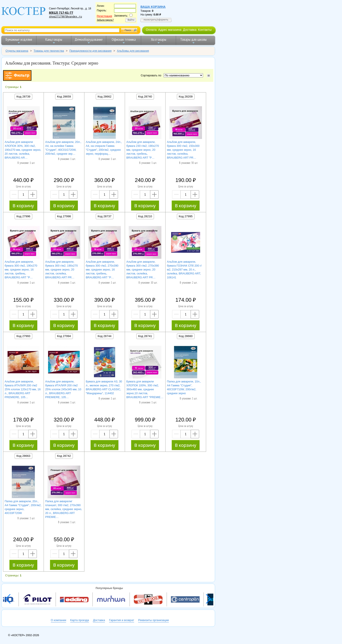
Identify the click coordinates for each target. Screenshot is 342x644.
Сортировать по (152, 75)
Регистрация (104, 16)
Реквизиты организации (153, 620)
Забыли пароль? (105, 20)
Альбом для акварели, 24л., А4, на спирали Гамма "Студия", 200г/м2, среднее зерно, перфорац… (104, 148)
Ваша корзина (153, 7)
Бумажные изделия (19, 41)
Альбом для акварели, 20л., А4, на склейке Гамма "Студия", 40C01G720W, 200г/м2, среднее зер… (63, 148)
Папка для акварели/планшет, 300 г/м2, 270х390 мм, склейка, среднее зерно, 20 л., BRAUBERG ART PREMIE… (64, 509)
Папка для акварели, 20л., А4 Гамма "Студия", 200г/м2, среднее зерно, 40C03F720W (23, 507)
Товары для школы (193, 41)
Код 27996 (23, 216)
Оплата (151, 30)
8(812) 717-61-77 (61, 13)
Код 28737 (105, 216)
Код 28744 (105, 336)
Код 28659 (64, 97)
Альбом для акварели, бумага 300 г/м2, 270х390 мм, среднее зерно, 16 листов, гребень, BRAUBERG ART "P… (102, 270)
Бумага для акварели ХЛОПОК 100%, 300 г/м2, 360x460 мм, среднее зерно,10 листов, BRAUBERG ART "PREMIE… (145, 389)
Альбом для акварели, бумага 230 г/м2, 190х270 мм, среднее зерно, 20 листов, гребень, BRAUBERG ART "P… (143, 150)
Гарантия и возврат (122, 620)
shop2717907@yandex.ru (65, 17)
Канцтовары (54, 41)
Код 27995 (186, 216)
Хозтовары (159, 41)
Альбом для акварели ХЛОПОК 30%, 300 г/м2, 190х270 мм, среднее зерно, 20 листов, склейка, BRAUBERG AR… (23, 150)
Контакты (205, 30)
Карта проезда (80, 620)
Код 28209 (186, 97)
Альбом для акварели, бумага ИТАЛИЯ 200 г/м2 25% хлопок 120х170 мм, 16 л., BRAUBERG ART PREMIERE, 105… (23, 389)
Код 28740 (145, 97)
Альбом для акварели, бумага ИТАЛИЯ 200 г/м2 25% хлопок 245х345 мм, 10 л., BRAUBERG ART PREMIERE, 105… (63, 389)
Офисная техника (124, 41)
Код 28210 (145, 216)
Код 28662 (105, 97)
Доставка (190, 30)
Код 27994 (64, 336)
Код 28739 (23, 97)
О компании (59, 620)
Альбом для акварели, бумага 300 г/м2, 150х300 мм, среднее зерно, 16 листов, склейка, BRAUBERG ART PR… (183, 150)
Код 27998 (64, 216)
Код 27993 (23, 336)
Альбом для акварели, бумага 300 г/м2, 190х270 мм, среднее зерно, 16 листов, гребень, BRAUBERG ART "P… (21, 270)
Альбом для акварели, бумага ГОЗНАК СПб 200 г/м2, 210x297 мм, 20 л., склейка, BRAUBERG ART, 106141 (184, 270)
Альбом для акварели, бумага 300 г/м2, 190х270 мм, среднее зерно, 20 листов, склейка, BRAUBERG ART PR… (62, 270)
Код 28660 (186, 336)
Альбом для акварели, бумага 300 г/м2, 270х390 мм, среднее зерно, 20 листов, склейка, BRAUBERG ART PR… (143, 270)
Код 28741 (145, 336)
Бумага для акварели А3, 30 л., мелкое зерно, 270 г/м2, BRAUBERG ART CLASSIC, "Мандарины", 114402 (104, 387)
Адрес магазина (170, 30)
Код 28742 (64, 456)
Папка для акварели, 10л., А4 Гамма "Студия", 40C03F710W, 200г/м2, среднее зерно (184, 387)
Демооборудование (89, 41)
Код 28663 (23, 456)
